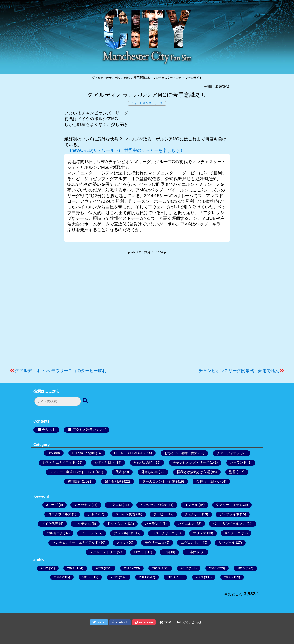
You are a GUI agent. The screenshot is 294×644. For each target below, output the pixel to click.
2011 (143, 577)
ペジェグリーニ (163, 533)
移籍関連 (74, 481)
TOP (165, 622)
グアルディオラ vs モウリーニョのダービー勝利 (61, 371)
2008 (228, 577)
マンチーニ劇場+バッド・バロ (72, 472)
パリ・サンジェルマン (229, 524)
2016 (213, 568)
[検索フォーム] (58, 401)
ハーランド (238, 462)
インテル (191, 505)
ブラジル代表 (124, 533)
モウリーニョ (155, 542)
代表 (119, 472)
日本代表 (193, 552)
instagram (144, 622)
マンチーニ (233, 533)
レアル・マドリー (103, 552)
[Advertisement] (147, 314)
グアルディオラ (228, 453)
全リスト (49, 430)
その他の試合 (144, 462)
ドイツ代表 (50, 524)
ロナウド (141, 552)
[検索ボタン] (86, 401)
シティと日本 (105, 462)
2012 (114, 577)
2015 (241, 568)
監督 (232, 472)
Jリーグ (52, 505)
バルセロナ (55, 533)
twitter (99, 622)
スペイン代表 (125, 514)
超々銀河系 (113, 481)
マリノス (200, 533)
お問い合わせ (189, 622)
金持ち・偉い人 (208, 481)
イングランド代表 (153, 505)
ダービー (160, 514)
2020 (99, 568)
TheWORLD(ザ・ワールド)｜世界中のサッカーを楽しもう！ (126, 150)
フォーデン (89, 533)
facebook (120, 622)
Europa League (84, 453)
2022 (44, 568)
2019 (128, 568)
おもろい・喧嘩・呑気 (181, 453)
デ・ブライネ (229, 514)
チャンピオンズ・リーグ (147, 103)
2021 (71, 568)
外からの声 (150, 472)
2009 (199, 577)
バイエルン (186, 524)
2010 (171, 577)
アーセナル (82, 505)
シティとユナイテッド (59, 462)
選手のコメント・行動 (159, 481)
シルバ (92, 514)
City (50, 453)
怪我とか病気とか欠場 (193, 472)
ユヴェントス (191, 542)
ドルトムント (117, 524)
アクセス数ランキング (89, 430)
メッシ (122, 542)
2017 (184, 568)
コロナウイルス (60, 514)
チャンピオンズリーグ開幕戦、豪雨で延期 (239, 371)
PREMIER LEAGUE (129, 453)
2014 (58, 577)
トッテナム (83, 524)
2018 (156, 568)
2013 (86, 577)
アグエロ (115, 505)
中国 (167, 552)
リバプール (227, 542)
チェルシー (193, 514)
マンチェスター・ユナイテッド (75, 542)
